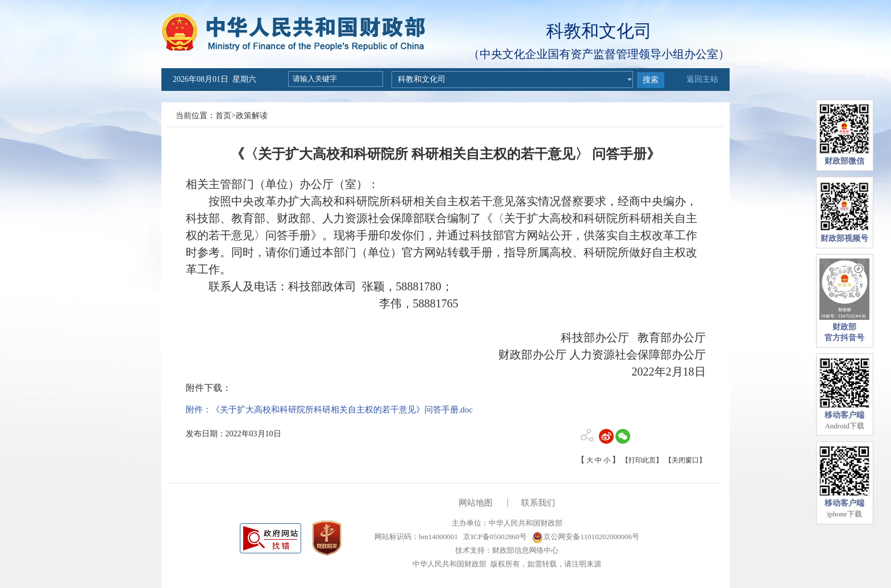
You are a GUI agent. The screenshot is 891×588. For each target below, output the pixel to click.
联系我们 (538, 503)
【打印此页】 (642, 460)
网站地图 (476, 503)
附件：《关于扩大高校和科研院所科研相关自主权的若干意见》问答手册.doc (329, 410)
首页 (223, 116)
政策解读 (252, 116)
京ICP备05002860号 (494, 537)
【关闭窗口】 (685, 460)
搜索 (651, 80)
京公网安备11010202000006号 (586, 537)
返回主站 (702, 79)
